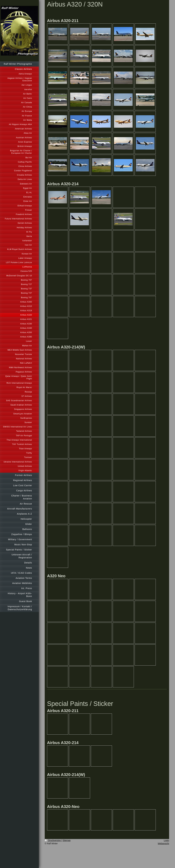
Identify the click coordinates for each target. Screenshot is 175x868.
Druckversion (53, 840)
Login (166, 840)
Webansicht (163, 843)
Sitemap (67, 840)
